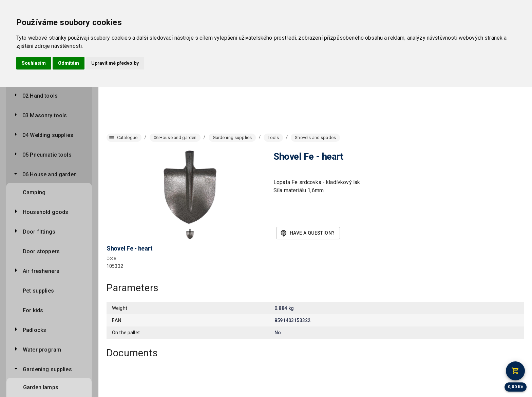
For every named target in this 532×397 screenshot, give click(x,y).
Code (111, 258)
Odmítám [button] (69, 63)
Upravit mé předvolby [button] (115, 63)
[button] (190, 234)
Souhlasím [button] (34, 63)
